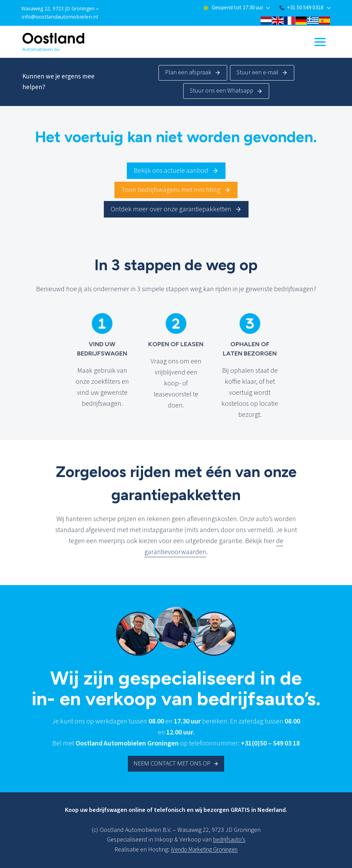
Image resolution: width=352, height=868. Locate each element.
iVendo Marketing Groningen (204, 850)
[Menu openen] (320, 41)
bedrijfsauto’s (229, 840)
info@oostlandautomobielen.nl (57, 16)
